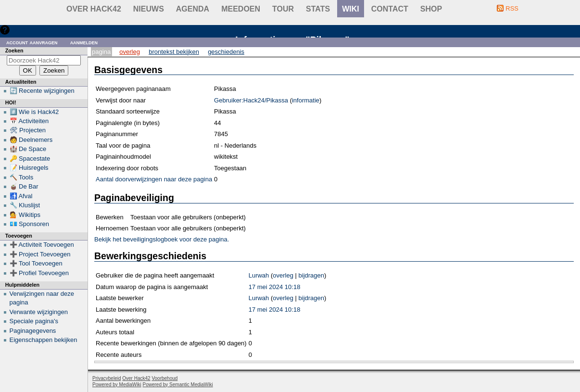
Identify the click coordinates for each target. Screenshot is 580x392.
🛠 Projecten (28, 130)
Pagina (101, 52)
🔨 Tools (22, 177)
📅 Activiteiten (29, 121)
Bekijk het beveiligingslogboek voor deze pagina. (162, 239)
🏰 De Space (28, 149)
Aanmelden (84, 42)
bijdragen (312, 275)
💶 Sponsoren (30, 224)
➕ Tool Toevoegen (36, 263)
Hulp (19, 30)
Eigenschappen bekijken (44, 340)
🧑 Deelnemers (31, 140)
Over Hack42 (94, 9)
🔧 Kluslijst (25, 205)
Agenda (193, 9)
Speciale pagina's (34, 321)
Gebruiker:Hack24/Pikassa (251, 100)
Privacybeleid (107, 378)
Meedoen (241, 9)
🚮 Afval (21, 196)
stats (318, 9)
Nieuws (149, 9)
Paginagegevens (33, 331)
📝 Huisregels (29, 168)
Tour (283, 9)
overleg (283, 275)
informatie (306, 100)
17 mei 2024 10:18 (275, 287)
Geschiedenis (226, 52)
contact (390, 9)
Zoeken (14, 51)
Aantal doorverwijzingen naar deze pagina (154, 179)
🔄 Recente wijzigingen (42, 91)
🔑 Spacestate (30, 158)
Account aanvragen (32, 42)
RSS (512, 8)
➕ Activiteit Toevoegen (42, 245)
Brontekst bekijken (174, 52)
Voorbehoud (164, 378)
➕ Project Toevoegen (40, 254)
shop (431, 9)
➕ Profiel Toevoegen (39, 273)
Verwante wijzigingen (39, 312)
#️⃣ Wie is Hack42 (34, 112)
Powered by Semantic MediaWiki (178, 385)
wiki (351, 9)
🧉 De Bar (24, 186)
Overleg (130, 52)
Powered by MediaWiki (117, 385)
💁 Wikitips (25, 215)
